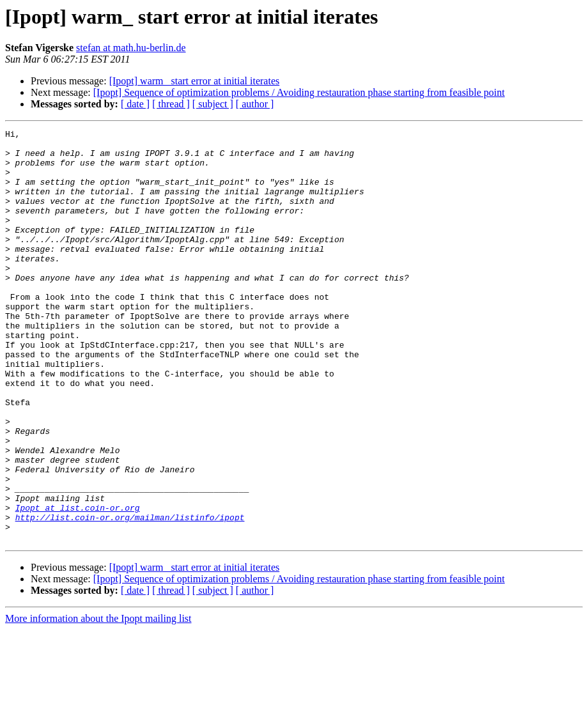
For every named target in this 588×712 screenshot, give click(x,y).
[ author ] (255, 104)
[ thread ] (171, 104)
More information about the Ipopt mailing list (98, 701)
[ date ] (135, 104)
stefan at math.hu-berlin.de (131, 48)
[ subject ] (213, 104)
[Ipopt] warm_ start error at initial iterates (195, 81)
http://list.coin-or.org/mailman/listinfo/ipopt (130, 596)
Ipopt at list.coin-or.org (78, 584)
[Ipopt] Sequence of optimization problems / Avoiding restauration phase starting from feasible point (299, 92)
